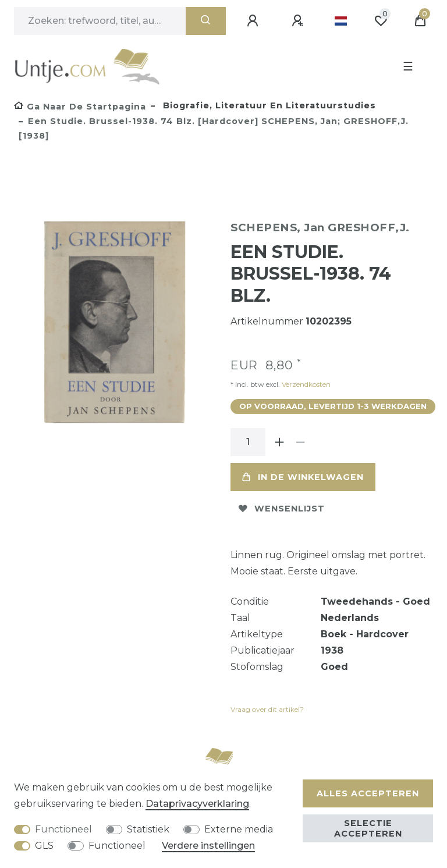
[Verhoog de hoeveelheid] (279, 442)
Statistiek (148, 829)
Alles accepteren (368, 793)
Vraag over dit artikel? (267, 709)
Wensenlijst (282, 509)
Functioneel (63, 829)
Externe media (239, 829)
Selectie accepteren (368, 828)
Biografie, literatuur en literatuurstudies (268, 105)
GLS (44, 846)
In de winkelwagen (303, 477)
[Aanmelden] (254, 21)
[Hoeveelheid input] (248, 442)
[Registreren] (299, 21)
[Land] (341, 21)
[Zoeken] (206, 21)
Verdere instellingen (208, 846)
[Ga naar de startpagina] (80, 107)
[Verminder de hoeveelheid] (300, 442)
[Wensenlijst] (381, 21)
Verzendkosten (305, 384)
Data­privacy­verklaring (197, 804)
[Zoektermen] (100, 21)
